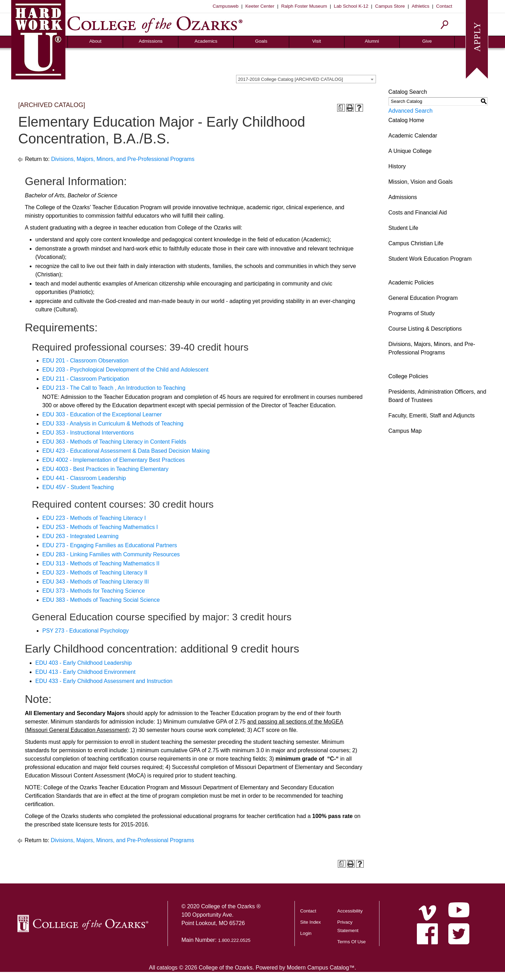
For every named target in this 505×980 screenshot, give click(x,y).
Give (427, 41)
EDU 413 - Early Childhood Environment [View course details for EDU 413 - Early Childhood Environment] (85, 672)
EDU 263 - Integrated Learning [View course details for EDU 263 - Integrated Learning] (80, 536)
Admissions (151, 41)
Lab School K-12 (351, 6)
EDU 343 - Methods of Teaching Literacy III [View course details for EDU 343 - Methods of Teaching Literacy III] (96, 582)
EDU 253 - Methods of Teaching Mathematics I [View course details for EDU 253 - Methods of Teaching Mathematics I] (100, 527)
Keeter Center (260, 6)
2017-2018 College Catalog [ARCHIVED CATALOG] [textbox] (291, 79)
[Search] (445, 25)
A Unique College (410, 151)
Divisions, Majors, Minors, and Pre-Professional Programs (123, 159)
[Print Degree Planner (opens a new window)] (341, 108)
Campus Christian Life (416, 243)
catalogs (167, 968)
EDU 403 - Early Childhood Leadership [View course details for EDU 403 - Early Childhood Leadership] (84, 663)
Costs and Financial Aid (418, 213)
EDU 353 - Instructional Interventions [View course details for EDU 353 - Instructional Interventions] (88, 433)
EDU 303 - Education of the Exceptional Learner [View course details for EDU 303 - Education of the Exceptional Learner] (102, 414)
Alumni (372, 41)
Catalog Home (406, 120)
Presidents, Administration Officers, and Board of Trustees (438, 396)
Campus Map (405, 431)
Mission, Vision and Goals (421, 182)
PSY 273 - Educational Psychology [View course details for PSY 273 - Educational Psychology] (86, 631)
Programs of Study (412, 313)
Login (306, 933)
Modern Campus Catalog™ (321, 968)
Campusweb (226, 6)
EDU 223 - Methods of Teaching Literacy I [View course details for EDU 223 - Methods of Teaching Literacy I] (94, 518)
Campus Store (390, 6)
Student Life (403, 228)
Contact (444, 6)
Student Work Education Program (430, 259)
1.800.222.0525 (234, 940)
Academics (206, 41)
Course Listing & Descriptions (425, 329)
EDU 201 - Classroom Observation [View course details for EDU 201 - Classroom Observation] (85, 361)
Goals (261, 41)
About (95, 41)
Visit (317, 41)
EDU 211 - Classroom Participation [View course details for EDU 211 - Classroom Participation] (86, 379)
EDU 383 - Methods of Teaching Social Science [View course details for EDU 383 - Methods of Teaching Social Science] (101, 600)
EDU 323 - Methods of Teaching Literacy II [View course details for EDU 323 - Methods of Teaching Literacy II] (95, 573)
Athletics (420, 6)
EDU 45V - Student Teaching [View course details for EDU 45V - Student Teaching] (78, 487)
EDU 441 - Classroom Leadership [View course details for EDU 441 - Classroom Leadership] (84, 478)
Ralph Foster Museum (304, 6)
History (397, 166)
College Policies (408, 376)
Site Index (310, 922)
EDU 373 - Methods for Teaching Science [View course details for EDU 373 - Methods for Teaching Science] (94, 591)
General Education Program (423, 298)
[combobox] (306, 79)
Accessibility (350, 911)
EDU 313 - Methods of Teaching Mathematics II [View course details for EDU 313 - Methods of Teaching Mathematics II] (101, 563)
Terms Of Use (351, 942)
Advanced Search (411, 111)
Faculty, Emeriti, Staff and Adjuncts (432, 415)
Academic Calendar (413, 136)
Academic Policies (411, 283)
